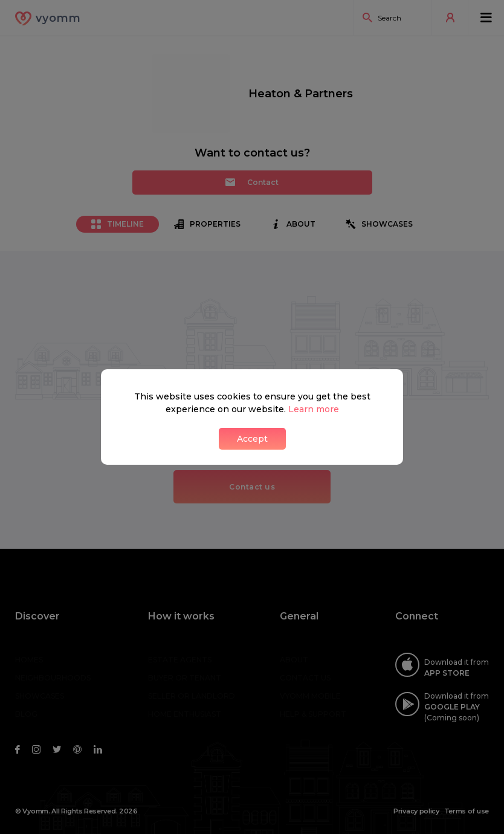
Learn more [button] (314, 409)
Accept (252, 439)
